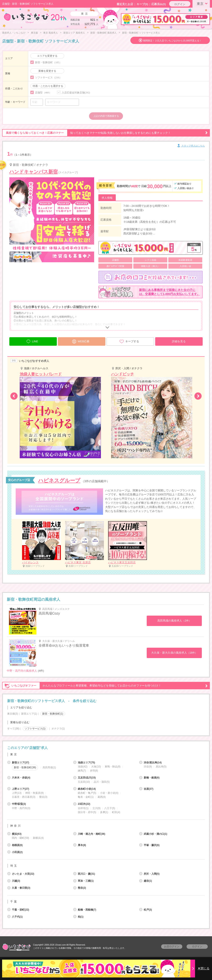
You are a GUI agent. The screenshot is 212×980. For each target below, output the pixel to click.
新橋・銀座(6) (149, 778)
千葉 (14, 902)
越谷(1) (146, 881)
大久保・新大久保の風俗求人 (174, 653)
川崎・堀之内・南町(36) (89, 834)
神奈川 (16, 826)
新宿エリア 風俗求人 (74, 33)
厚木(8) (80, 845)
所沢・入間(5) (149, 874)
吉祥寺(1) (83, 808)
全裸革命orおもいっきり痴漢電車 (64, 645)
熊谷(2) (80, 888)
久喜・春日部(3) (19, 888)
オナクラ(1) (58, 729)
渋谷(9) (148, 767)
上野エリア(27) (18, 789)
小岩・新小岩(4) (109, 793)
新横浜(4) (38, 838)
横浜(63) (14, 834)
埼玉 (14, 866)
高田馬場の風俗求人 (174, 621)
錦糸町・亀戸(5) (87, 793)
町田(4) (116, 812)
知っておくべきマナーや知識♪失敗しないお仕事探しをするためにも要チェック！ (105, 133)
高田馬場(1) (49, 767)
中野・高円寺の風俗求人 (22, 671)
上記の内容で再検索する (106, 116)
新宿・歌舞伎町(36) (25, 767)
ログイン (180, 4)
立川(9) (97, 808)
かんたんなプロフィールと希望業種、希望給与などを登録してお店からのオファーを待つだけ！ (105, 686)
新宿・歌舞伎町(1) (53, 714)
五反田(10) (84, 782)
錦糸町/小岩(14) (84, 789)
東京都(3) (13, 714)
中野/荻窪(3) (17, 804)
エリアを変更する (47, 56)
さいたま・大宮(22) (21, 874)
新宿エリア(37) (18, 763)
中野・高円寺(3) (21, 808)
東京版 (34, 33)
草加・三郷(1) (83, 881)
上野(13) (17, 793)
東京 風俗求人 (51, 33)
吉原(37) (146, 789)
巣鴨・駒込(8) (113, 767)
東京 (203, 3)
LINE (32, 341)
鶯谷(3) (43, 797)
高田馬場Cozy (49, 613)
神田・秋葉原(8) (34, 793)
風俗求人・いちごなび (14, 33)
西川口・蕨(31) (84, 874)
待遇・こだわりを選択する (48, 86)
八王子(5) (110, 808)
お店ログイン (172, 946)
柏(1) (78, 917)
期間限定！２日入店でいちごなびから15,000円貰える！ (172, 41)
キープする (129, 341)
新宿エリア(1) (29, 714)
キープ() (142, 4)
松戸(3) (146, 910)
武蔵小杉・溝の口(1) (153, 834)
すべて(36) (13, 729)
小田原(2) (15, 852)
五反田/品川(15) (84, 778)
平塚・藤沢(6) (149, 845)
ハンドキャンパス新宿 (33, 172)
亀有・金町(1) (86, 797)
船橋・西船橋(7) (85, 910)
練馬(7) (82, 771)
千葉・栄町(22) (18, 910)
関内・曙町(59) (20, 838)
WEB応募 (81, 341)
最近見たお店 (125, 4)
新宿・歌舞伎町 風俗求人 (103, 33)
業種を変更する (47, 71)
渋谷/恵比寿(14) (150, 763)
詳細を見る (179, 341)
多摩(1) (104, 812)
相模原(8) (15, 845)
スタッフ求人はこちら (191, 146)
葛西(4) (102, 797)
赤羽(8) (94, 771)
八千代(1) (15, 917)
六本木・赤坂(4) (19, 778)
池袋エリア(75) (84, 763)
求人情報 (107, 198)
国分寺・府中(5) (87, 812)
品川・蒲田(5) (102, 782)
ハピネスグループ (59, 480)
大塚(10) (96, 767)
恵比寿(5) (161, 767)
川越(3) (14, 881)
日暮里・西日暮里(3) (24, 797)
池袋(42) (83, 767)
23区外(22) (82, 804)
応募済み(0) (159, 4)
